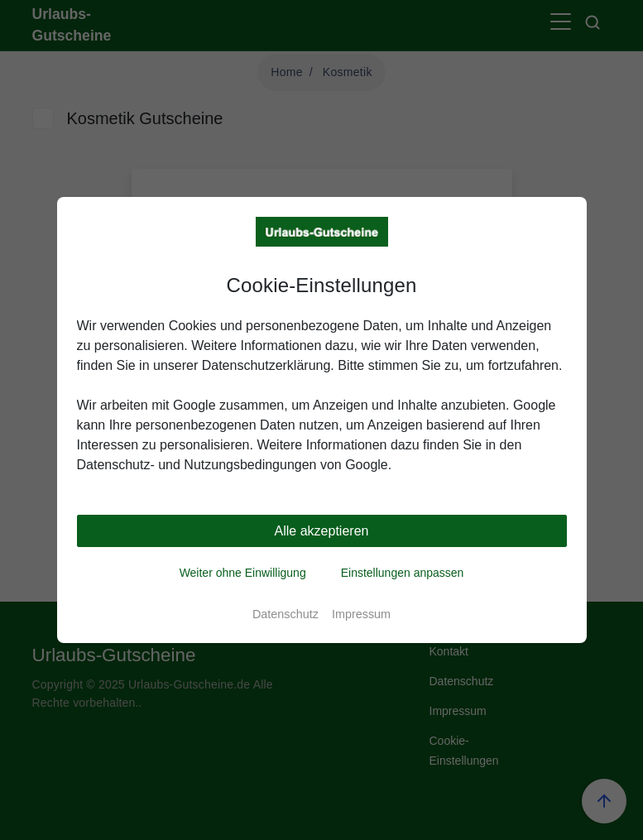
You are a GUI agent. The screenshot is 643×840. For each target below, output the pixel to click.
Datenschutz (286, 614)
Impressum (361, 614)
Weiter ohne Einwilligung (243, 573)
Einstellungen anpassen (403, 573)
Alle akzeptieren (322, 531)
